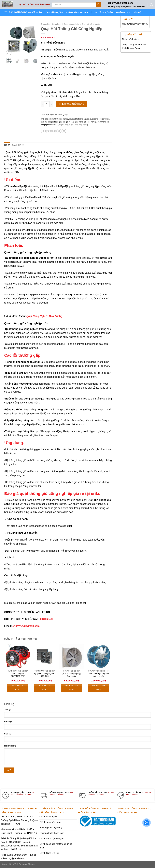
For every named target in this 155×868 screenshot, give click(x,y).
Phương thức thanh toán (52, 833)
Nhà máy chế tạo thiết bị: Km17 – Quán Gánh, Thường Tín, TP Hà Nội (19, 831)
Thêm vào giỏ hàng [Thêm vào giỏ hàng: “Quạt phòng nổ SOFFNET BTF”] (18, 688)
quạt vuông (64, 125)
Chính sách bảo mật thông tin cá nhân (56, 846)
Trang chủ (21, 12)
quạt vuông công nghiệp (79, 125)
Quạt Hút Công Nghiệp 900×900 (45, 675)
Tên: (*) (8, 710)
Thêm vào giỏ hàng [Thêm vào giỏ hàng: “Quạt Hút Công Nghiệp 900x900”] (45, 688)
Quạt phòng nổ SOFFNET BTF (18, 675)
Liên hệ (137, 12)
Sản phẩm (57, 24)
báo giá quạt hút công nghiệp (57, 119)
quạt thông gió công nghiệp (85, 122)
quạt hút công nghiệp (49, 122)
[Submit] (98, 5)
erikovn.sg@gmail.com (26, 626)
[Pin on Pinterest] (59, 131)
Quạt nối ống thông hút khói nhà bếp (98, 675)
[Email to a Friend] (54, 131)
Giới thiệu (36, 12)
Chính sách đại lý (131, 39)
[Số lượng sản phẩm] (47, 104)
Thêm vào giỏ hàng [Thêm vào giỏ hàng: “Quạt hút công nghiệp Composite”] (71, 688)
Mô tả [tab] (7, 145)
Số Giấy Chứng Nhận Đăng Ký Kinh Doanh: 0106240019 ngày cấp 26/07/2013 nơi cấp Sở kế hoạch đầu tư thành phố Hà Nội (19, 844)
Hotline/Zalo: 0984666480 (135, 24)
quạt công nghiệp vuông (100, 119)
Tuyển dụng (123, 12)
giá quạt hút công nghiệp (79, 119)
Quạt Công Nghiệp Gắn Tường (44, 316)
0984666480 (46, 619)
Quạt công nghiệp (72, 24)
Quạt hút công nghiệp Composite (72, 675)
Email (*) (8, 722)
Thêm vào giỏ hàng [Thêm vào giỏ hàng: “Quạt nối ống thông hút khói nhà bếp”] (98, 688)
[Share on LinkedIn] (64, 131)
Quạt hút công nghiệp (91, 24)
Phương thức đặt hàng (51, 828)
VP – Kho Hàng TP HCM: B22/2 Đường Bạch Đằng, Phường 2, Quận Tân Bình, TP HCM (19, 820)
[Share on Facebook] (43, 131)
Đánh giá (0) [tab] (18, 145)
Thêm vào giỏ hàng (72, 104)
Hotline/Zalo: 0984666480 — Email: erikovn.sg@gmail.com (19, 857)
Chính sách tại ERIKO (78, 12)
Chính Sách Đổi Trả (49, 853)
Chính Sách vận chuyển (51, 839)
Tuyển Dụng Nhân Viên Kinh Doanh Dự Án (134, 46)
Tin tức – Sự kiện (103, 12)
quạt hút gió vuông (66, 122)
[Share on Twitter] (48, 131)
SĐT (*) (8, 734)
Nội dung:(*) (10, 746)
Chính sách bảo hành (50, 822)
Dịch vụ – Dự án (54, 12)
